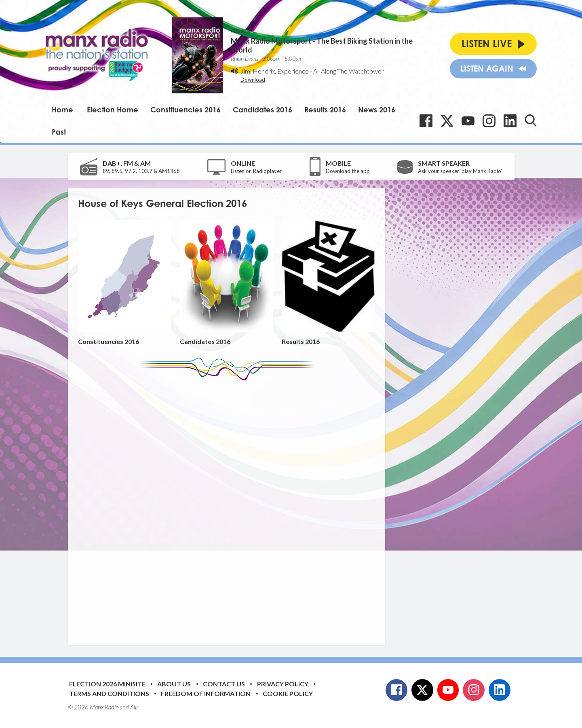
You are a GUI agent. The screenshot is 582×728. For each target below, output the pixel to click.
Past (59, 132)
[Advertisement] (230, 506)
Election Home (113, 110)
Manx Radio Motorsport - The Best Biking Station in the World (322, 45)
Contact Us (224, 684)
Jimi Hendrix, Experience (275, 71)
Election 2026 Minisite (107, 684)
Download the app (348, 171)
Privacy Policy (283, 684)
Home (62, 110)
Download (253, 80)
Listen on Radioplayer (256, 171)
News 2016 (377, 110)
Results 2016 (325, 110)
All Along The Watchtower (349, 71)
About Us (174, 684)
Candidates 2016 (263, 110)
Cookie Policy (288, 693)
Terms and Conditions (109, 693)
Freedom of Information (206, 693)
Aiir (134, 707)
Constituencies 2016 (186, 110)
